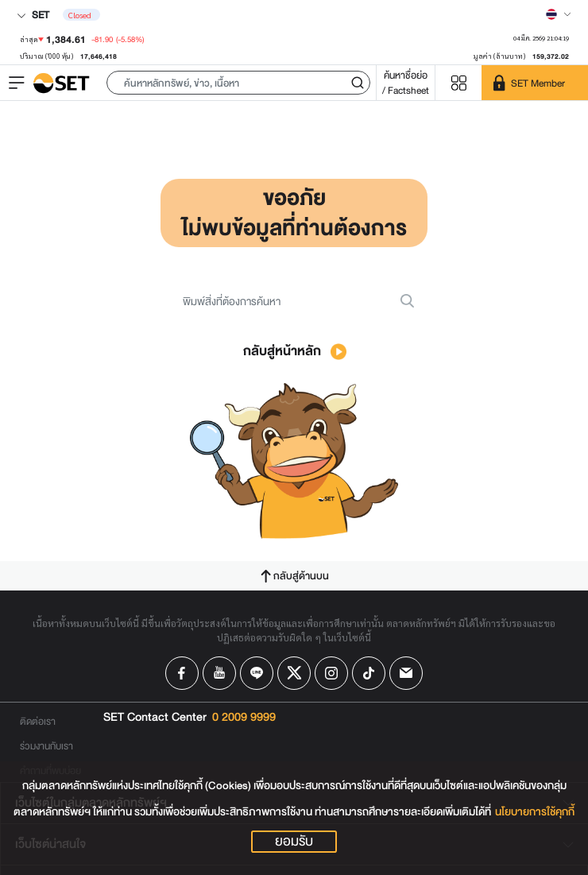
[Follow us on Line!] (257, 673)
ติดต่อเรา (38, 721)
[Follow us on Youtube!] (219, 673)
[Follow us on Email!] (406, 673)
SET (33, 15)
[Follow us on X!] (294, 673)
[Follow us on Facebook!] (182, 673)
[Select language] (559, 14)
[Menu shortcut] (458, 83)
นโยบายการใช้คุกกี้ (535, 812)
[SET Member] (535, 83)
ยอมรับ (294, 842)
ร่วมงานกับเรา (46, 746)
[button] (238, 83)
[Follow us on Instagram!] (331, 673)
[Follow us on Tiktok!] (369, 673)
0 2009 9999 (244, 718)
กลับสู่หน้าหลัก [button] (295, 351)
